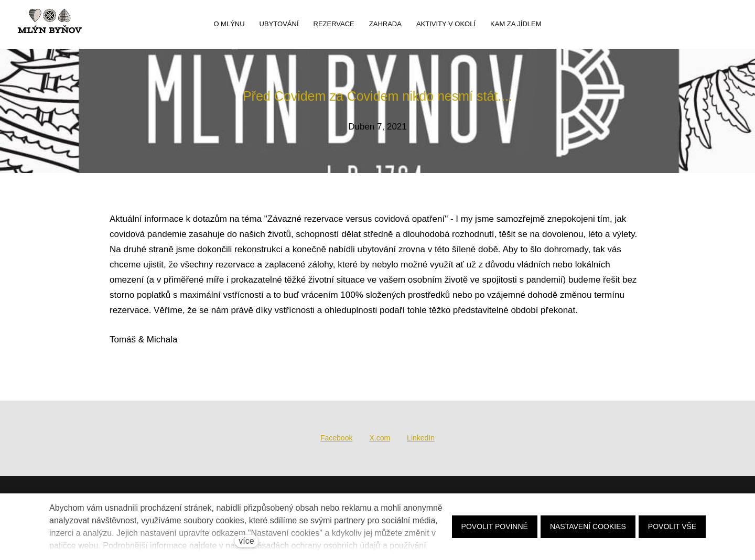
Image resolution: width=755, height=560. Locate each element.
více (246, 541)
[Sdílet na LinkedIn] (421, 438)
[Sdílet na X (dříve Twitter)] (380, 438)
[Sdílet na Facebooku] (336, 438)
